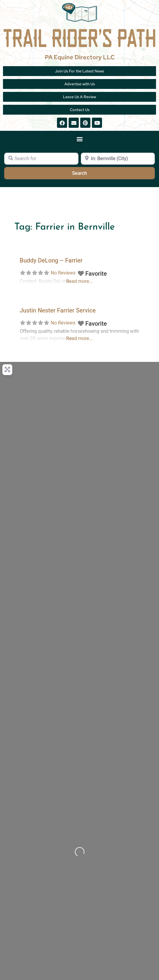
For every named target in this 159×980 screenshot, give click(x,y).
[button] (79, 139)
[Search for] (41, 159)
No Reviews (63, 273)
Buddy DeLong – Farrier (51, 260)
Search (87, 173)
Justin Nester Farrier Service (58, 310)
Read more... (80, 338)
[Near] (118, 159)
